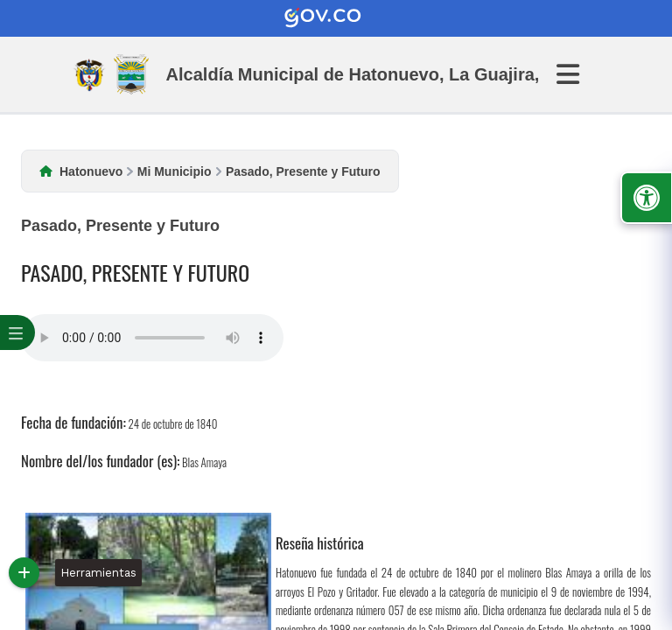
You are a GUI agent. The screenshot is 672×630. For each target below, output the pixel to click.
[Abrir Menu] (578, 74)
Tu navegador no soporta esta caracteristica (152, 338)
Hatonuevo (91, 171)
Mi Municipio (175, 171)
